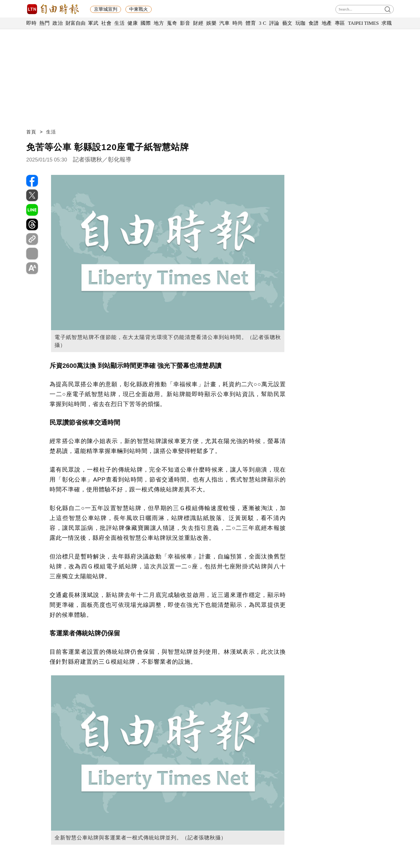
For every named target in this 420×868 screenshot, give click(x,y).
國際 (146, 23)
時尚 (238, 23)
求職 (387, 23)
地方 (159, 23)
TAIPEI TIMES (363, 23)
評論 (274, 23)
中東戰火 (139, 9)
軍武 (93, 23)
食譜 (314, 23)
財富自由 (75, 23)
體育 (251, 23)
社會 (106, 23)
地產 (327, 23)
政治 (58, 23)
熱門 (44, 23)
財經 (198, 23)
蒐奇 (172, 23)
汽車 (224, 23)
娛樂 (211, 23)
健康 (133, 23)
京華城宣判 (106, 9)
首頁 (31, 132)
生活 (119, 23)
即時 (31, 23)
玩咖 (301, 23)
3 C (262, 23)
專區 (340, 23)
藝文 (287, 23)
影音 (185, 23)
